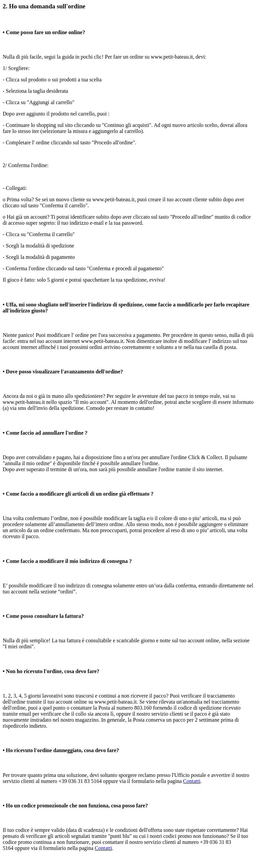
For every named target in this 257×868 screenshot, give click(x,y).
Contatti (192, 781)
